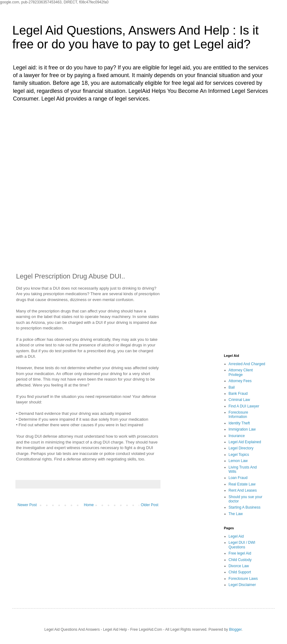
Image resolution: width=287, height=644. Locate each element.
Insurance (237, 436)
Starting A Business (245, 507)
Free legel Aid (240, 553)
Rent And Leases (243, 490)
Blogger (235, 630)
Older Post (150, 505)
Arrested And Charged (247, 364)
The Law (236, 514)
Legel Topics (239, 455)
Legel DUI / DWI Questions (242, 545)
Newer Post (27, 505)
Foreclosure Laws (243, 579)
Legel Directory (241, 448)
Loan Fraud (238, 478)
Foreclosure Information (238, 415)
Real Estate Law (242, 484)
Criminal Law (239, 400)
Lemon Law (238, 461)
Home (89, 505)
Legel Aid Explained (245, 442)
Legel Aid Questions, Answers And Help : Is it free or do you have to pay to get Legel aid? (135, 37)
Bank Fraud (238, 394)
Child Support (240, 572)
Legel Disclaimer (242, 585)
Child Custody (240, 560)
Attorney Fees (240, 381)
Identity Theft (239, 423)
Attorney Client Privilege (241, 372)
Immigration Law (242, 429)
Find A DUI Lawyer (244, 406)
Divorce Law (239, 566)
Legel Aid (236, 536)
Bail (232, 387)
